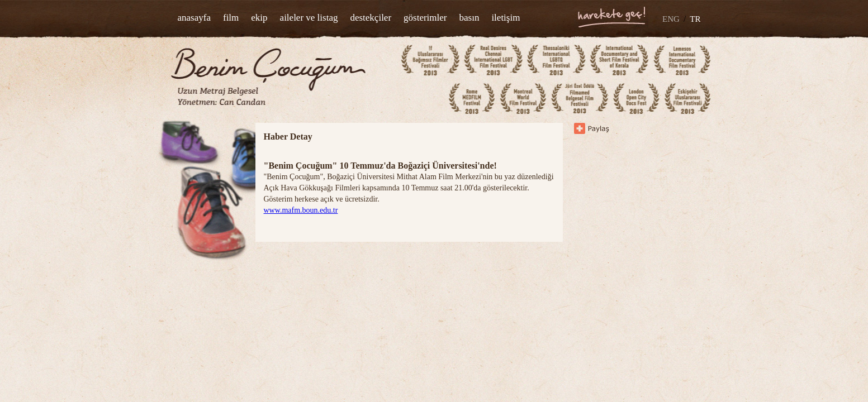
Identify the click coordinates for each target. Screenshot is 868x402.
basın (469, 18)
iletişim (506, 18)
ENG (671, 19)
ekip (259, 18)
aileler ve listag (309, 18)
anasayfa (194, 18)
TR (695, 19)
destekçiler (371, 18)
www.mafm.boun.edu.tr (301, 210)
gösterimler (425, 18)
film (231, 18)
